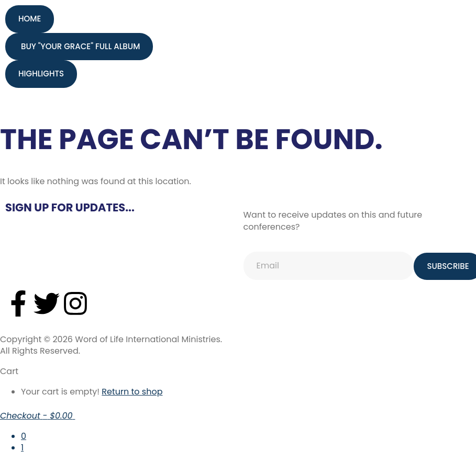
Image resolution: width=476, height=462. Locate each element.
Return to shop (132, 392)
